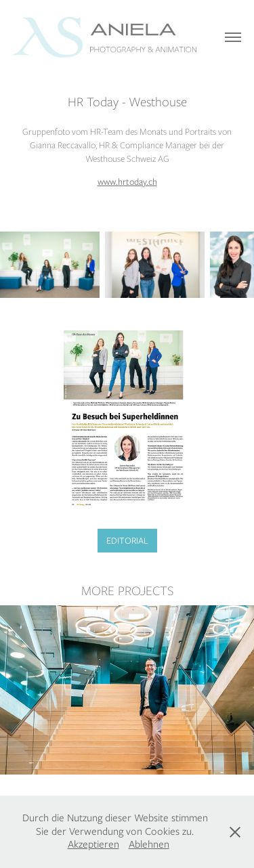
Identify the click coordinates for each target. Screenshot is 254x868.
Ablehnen (149, 844)
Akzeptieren (93, 844)
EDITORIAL (127, 541)
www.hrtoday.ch (127, 182)
